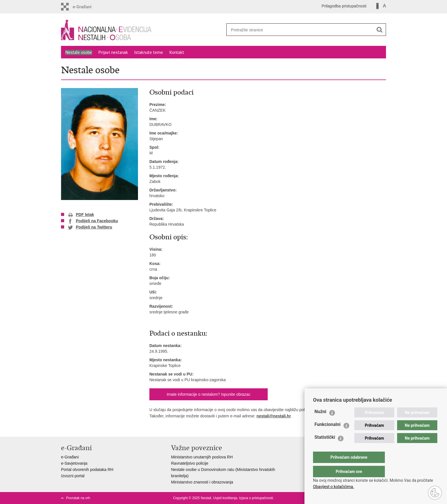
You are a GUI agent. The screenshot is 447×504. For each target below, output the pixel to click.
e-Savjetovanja (74, 463)
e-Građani (70, 457)
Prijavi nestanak (113, 52)
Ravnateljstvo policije (190, 463)
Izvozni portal (73, 476)
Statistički (325, 449)
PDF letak (81, 215)
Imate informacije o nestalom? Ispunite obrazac (209, 394)
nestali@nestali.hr (274, 416)
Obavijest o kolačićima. (334, 487)
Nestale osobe (79, 52)
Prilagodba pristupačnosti (344, 6)
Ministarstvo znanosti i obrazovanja (202, 482)
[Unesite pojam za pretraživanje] (298, 30)
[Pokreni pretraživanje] (379, 30)
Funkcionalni (328, 436)
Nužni (320, 423)
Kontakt (177, 52)
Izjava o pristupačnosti (256, 498)
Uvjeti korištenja (225, 498)
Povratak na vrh (78, 498)
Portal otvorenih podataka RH (87, 470)
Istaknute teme (149, 52)
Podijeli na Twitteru (90, 227)
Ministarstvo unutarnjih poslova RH (202, 457)
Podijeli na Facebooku (93, 221)
